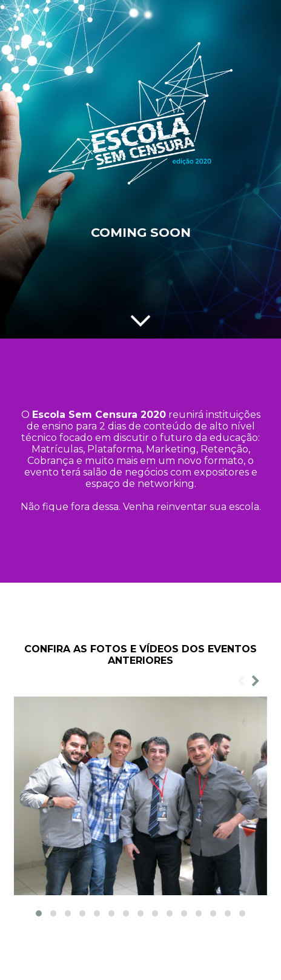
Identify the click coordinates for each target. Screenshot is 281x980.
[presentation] (241, 681)
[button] (39, 913)
